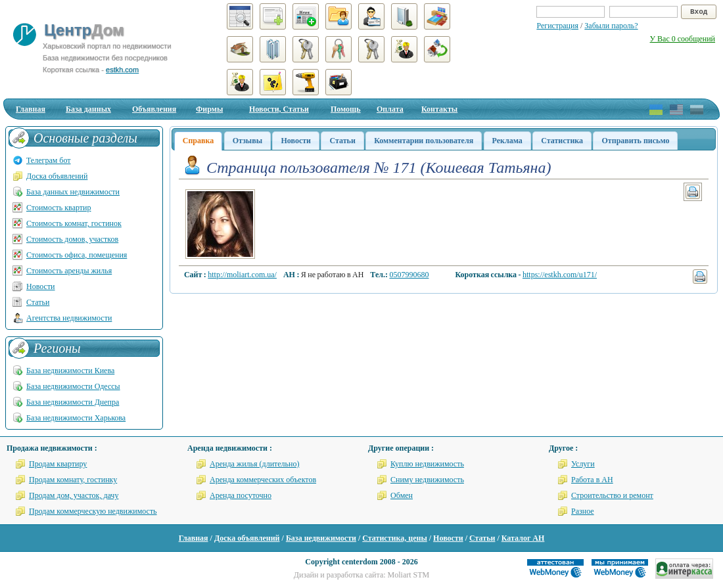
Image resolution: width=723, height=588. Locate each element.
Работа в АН (592, 480)
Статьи (342, 141)
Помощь (346, 109)
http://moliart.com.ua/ (242, 275)
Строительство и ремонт (612, 495)
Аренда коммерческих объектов (263, 480)
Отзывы (247, 141)
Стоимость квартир (58, 208)
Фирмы (209, 109)
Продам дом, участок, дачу (74, 495)
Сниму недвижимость (427, 480)
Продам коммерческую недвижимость (93, 511)
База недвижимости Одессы (73, 386)
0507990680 (409, 275)
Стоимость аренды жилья (69, 271)
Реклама (507, 141)
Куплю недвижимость (427, 464)
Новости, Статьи (279, 109)
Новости (296, 141)
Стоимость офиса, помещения (77, 255)
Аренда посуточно (241, 495)
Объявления (154, 109)
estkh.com (122, 70)
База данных (88, 109)
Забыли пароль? (611, 26)
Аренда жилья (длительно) (255, 464)
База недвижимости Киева (70, 371)
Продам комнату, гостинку (73, 480)
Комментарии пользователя (424, 141)
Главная (31, 109)
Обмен (402, 495)
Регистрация (557, 26)
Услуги (583, 464)
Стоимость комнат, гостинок (74, 223)
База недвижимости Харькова (76, 418)
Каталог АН (523, 538)
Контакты (439, 109)
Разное (583, 511)
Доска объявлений (57, 176)
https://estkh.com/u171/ (560, 275)
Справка (198, 141)
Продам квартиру (58, 464)
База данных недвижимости (73, 192)
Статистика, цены (394, 538)
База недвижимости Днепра (73, 402)
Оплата (390, 109)
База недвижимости (321, 538)
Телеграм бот (49, 160)
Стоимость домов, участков (72, 239)
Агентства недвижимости (69, 318)
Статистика (562, 141)
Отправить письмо (635, 141)
